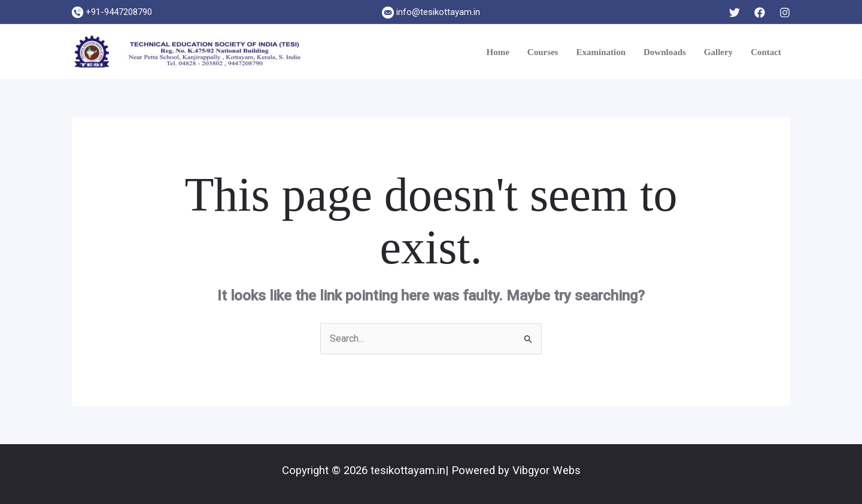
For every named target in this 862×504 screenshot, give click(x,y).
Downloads (665, 52)
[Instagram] (785, 13)
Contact (766, 52)
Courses (543, 52)
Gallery (718, 52)
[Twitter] (734, 13)
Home (497, 52)
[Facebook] (760, 13)
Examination (601, 52)
